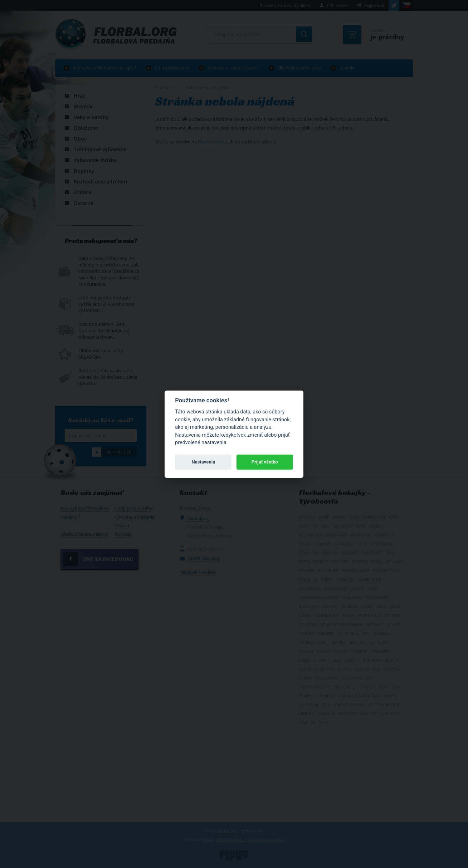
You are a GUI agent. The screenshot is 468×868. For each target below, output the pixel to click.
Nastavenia (203, 462)
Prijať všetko (265, 462)
